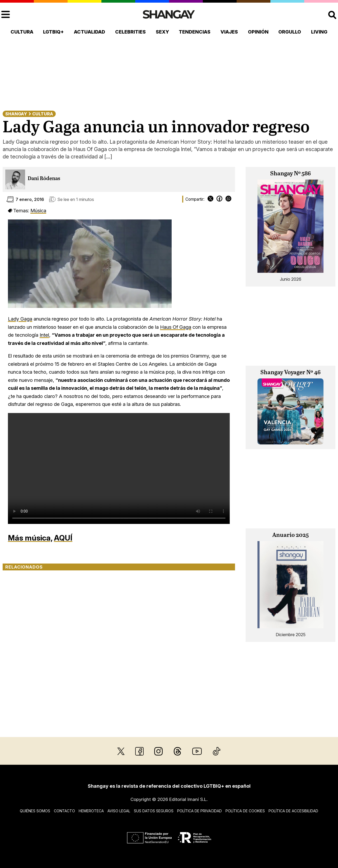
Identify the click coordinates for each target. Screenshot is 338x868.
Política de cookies (245, 811)
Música (38, 210)
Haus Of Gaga (176, 327)
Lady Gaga (20, 319)
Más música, (30, 538)
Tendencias (195, 32)
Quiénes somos (35, 811)
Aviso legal (119, 811)
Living (319, 32)
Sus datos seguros (154, 811)
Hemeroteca (91, 811)
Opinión (258, 32)
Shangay (16, 114)
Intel (44, 335)
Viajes (229, 32)
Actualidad (90, 32)
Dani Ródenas (44, 179)
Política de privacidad (199, 811)
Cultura (22, 32)
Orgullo (290, 32)
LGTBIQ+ (53, 32)
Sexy (162, 32)
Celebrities (130, 32)
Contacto (64, 811)
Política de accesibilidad (293, 811)
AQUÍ (63, 538)
